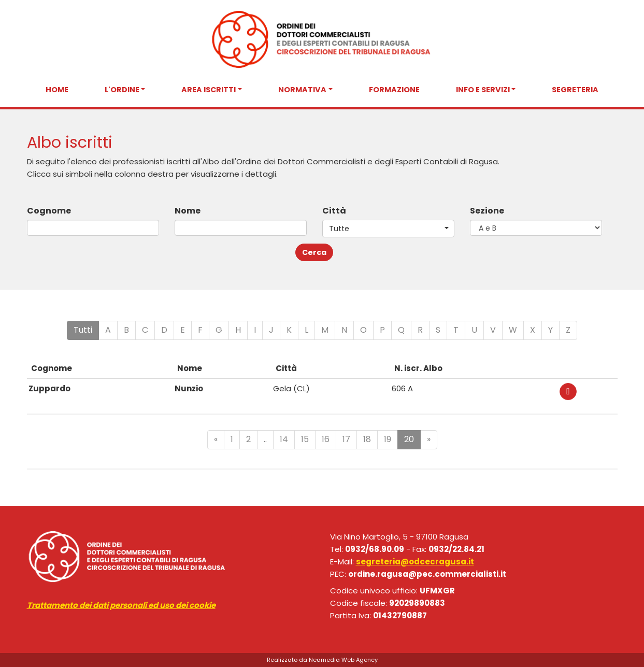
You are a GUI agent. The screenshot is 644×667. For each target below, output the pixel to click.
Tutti (83, 330)
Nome (188, 211)
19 (388, 439)
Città (334, 211)
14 (284, 439)
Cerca (314, 252)
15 (305, 439)
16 (326, 439)
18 (367, 439)
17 (346, 439)
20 (409, 439)
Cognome (49, 211)
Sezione (487, 211)
